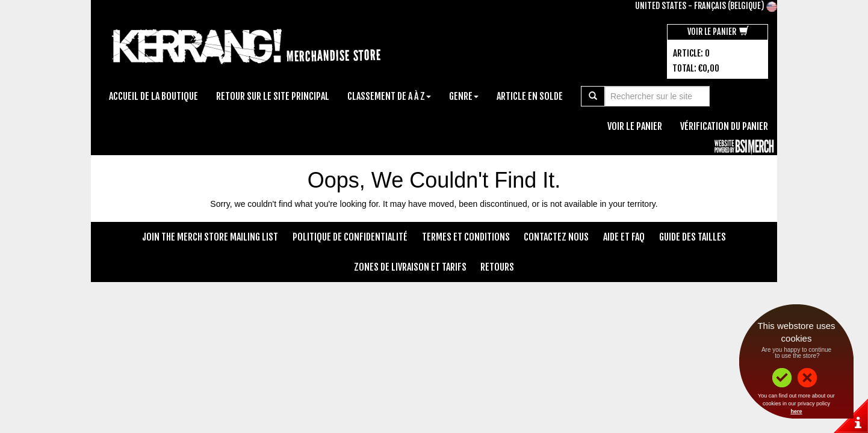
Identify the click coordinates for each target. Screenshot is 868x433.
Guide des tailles (693, 237)
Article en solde (530, 96)
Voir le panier (718, 32)
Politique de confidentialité (350, 237)
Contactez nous (556, 237)
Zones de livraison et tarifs (410, 267)
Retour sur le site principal (273, 96)
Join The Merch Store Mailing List (210, 237)
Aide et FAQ (624, 237)
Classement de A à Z (389, 96)
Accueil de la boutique (153, 96)
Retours (497, 267)
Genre (464, 96)
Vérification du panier (724, 126)
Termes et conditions (466, 237)
